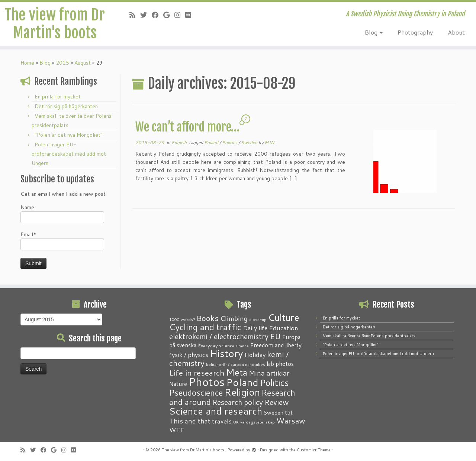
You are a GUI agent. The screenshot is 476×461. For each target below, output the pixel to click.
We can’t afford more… (187, 127)
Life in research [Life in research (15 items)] (197, 373)
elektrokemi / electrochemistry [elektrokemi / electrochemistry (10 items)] (219, 336)
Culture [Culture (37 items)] (284, 317)
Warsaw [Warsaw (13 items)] (291, 421)
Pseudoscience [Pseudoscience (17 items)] (196, 392)
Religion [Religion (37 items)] (242, 392)
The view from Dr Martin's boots (55, 24)
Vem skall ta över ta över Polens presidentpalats (369, 336)
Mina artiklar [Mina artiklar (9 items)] (269, 373)
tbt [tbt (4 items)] (289, 412)
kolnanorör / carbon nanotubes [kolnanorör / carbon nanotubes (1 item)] (236, 364)
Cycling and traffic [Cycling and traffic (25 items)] (205, 327)
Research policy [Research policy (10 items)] (238, 402)
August (83, 63)
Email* (62, 241)
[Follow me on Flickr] (191, 15)
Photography (415, 32)
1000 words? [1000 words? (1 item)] (182, 319)
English (180, 142)
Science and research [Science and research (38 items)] (216, 411)
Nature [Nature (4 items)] (178, 384)
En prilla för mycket (58, 97)
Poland (212, 142)
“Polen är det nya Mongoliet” (69, 135)
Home (27, 63)
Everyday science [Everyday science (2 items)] (216, 345)
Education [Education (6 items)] (284, 328)
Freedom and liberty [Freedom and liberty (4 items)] (276, 345)
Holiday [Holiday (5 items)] (255, 355)
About (456, 32)
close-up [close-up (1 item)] (258, 319)
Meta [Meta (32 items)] (237, 372)
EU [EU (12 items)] (275, 336)
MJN (269, 142)
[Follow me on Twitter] (146, 15)
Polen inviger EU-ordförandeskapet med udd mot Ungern (69, 154)
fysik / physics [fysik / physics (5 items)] (189, 355)
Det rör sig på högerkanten (66, 106)
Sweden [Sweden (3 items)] (274, 413)
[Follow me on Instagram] (180, 15)
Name (62, 213)
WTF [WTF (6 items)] (177, 429)
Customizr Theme (314, 450)
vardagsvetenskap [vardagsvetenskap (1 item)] (258, 422)
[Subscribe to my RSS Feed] (135, 15)
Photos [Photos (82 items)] (207, 382)
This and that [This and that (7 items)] (190, 421)
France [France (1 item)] (242, 346)
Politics (230, 142)
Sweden (250, 142)
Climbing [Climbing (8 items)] (234, 318)
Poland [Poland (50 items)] (242, 382)
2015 (62, 63)
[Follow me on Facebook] (157, 15)
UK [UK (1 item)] (236, 422)
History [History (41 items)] (226, 353)
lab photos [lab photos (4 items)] (280, 364)
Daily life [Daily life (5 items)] (255, 328)
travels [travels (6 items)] (222, 421)
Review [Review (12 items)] (276, 402)
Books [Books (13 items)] (208, 318)
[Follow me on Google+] (169, 15)
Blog (374, 32)
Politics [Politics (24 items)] (274, 383)
